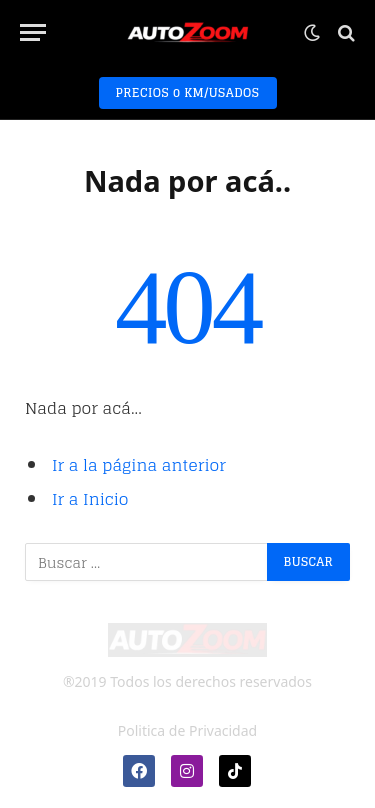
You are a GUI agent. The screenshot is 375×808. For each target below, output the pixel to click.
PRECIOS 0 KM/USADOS (188, 92)
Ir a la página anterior (139, 465)
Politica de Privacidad (187, 730)
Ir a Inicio (90, 499)
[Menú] (33, 32)
